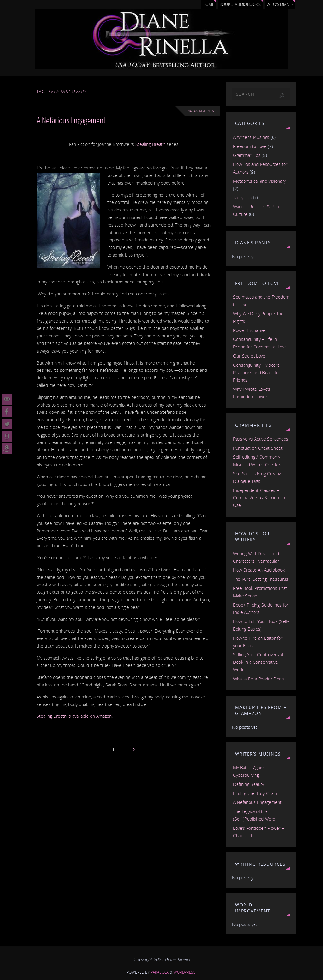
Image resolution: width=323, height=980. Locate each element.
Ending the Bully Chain (255, 793)
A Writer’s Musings (251, 137)
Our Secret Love (249, 356)
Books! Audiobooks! (240, 5)
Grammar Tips (247, 155)
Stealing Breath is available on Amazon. (75, 716)
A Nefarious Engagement (71, 121)
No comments (201, 111)
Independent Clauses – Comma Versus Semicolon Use (259, 498)
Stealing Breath (150, 144)
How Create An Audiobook (259, 570)
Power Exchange (249, 330)
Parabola (160, 972)
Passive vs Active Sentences (261, 439)
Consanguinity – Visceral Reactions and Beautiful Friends (257, 373)
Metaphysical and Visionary (259, 181)
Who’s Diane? (280, 5)
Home (208, 5)
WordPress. (185, 972)
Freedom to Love (250, 146)
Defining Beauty (249, 784)
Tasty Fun (242, 197)
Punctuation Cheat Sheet (258, 448)
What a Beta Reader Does (258, 679)
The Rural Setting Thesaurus (261, 579)
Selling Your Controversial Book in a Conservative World (258, 662)
